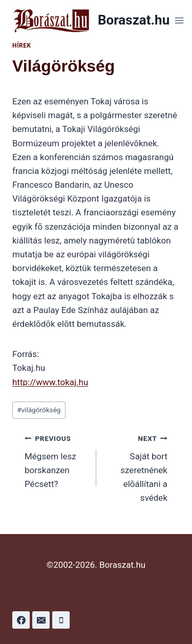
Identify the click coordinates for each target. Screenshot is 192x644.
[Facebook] (21, 620)
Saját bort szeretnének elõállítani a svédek (136, 467)
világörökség (39, 410)
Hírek (22, 46)
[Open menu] (179, 20)
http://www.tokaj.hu (50, 382)
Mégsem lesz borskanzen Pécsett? (56, 460)
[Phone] (61, 620)
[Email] (41, 620)
